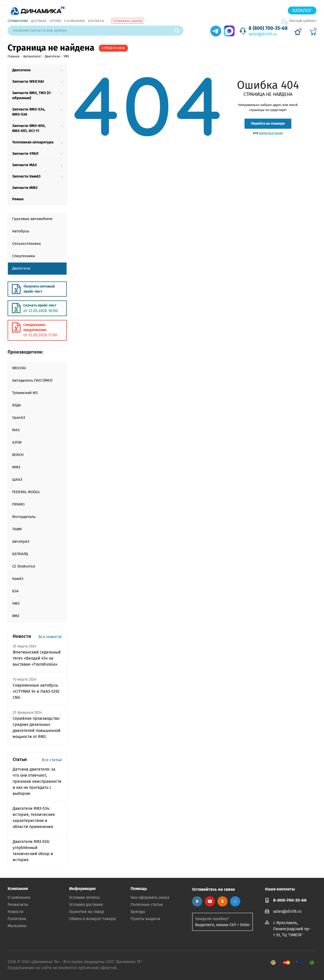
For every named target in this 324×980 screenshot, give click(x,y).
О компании (74, 21)
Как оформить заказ (150, 897)
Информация (82, 889)
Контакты (96, 21)
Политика (17, 919)
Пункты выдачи (145, 919)
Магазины (17, 926)
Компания (18, 889)
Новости (16, 912)
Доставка (39, 21)
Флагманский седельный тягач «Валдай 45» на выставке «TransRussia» (37, 658)
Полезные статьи (147, 905)
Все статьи (52, 760)
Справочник (18, 21)
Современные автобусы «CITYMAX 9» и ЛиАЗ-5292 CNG (36, 691)
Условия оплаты (84, 897)
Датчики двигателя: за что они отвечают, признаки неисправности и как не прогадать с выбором (37, 781)
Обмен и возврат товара (93, 919)
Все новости (50, 637)
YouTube (210, 901)
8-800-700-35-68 (290, 900)
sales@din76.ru (263, 34)
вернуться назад (271, 133)
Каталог (302, 10)
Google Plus (235, 901)
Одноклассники (222, 901)
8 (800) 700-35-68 (268, 28)
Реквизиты (18, 905)
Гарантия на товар (87, 912)
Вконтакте (197, 901)
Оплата (55, 21)
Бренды (138, 912)
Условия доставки (86, 905)
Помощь (139, 889)
